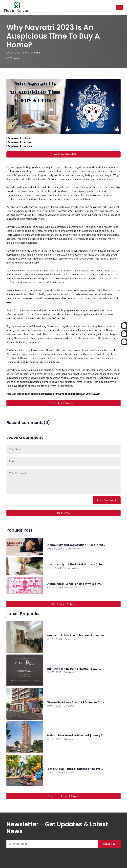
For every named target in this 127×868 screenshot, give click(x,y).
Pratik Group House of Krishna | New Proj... (75, 769)
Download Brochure (63, 403)
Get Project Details (64, 604)
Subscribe (109, 844)
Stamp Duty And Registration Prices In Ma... (76, 545)
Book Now (63, 513)
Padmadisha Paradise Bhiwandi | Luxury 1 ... (76, 735)
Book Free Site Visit (63, 154)
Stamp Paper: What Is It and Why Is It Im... (74, 584)
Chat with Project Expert (63, 796)
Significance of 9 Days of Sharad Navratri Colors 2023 (69, 394)
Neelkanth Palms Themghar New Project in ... (76, 635)
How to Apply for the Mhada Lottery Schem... (77, 564)
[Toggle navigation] (119, 8)
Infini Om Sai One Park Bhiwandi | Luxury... (74, 669)
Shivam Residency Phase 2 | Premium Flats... (76, 702)
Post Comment (107, 500)
